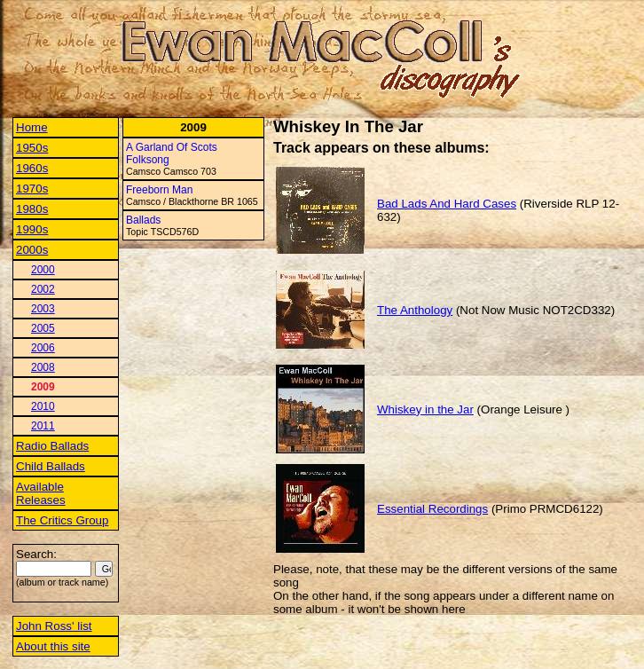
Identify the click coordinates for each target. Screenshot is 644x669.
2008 (43, 367)
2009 (43, 387)
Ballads (143, 220)
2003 (43, 309)
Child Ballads (51, 466)
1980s (32, 209)
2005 (43, 328)
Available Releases (41, 493)
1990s (32, 229)
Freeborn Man (159, 190)
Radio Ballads (52, 446)
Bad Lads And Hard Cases (447, 204)
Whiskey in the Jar (425, 409)
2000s (32, 250)
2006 (43, 348)
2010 (43, 406)
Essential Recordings (432, 509)
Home (32, 127)
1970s (32, 189)
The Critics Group (62, 520)
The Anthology (415, 310)
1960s (32, 168)
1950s (32, 148)
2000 (43, 270)
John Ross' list (54, 626)
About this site (53, 646)
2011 (43, 426)
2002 (43, 289)
